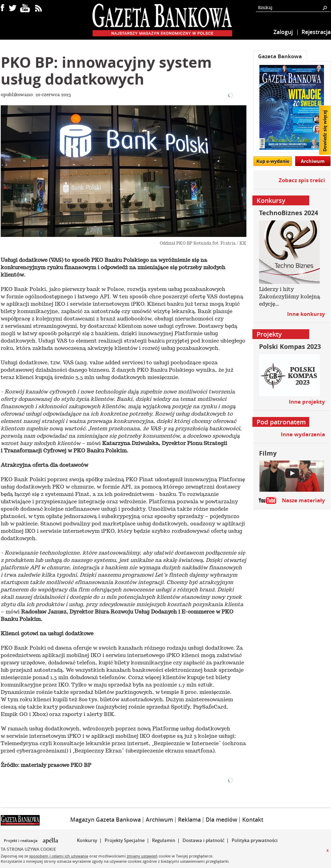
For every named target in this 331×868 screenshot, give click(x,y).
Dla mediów (221, 820)
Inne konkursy (306, 314)
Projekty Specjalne (125, 840)
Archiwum (313, 161)
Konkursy (87, 840)
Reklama (189, 820)
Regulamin (164, 840)
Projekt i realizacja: (22, 841)
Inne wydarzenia (303, 434)
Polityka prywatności (255, 840)
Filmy (268, 453)
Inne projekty (307, 402)
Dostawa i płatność (203, 840)
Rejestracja (316, 32)
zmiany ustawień (142, 856)
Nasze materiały (303, 500)
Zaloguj (283, 32)
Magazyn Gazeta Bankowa (105, 820)
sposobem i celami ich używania (59, 856)
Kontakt (253, 820)
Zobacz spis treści (302, 180)
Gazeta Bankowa (280, 56)
